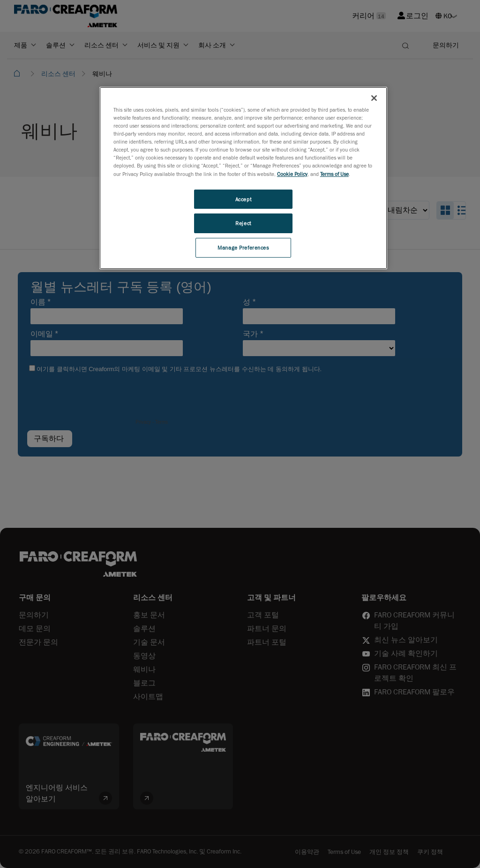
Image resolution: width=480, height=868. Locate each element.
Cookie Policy (292, 174)
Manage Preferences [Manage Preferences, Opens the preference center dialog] (243, 247)
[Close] (374, 98)
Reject (243, 223)
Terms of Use (334, 174)
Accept (243, 199)
